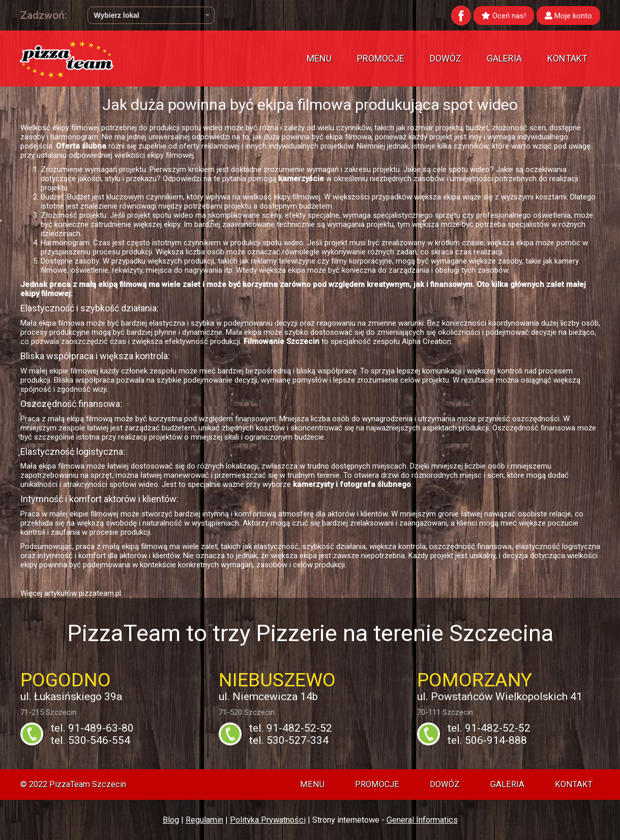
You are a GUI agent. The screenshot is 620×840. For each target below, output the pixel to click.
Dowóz (446, 58)
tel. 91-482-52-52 (291, 728)
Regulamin (204, 820)
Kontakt (567, 58)
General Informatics (422, 820)
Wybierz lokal (152, 15)
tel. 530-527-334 (289, 740)
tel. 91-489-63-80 (92, 728)
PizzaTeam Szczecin (88, 784)
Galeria (504, 58)
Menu (319, 58)
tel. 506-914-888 (487, 740)
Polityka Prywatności (268, 820)
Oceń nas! (504, 16)
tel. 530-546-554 (91, 740)
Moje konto (568, 16)
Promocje (381, 58)
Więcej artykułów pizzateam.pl (71, 593)
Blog (171, 820)
